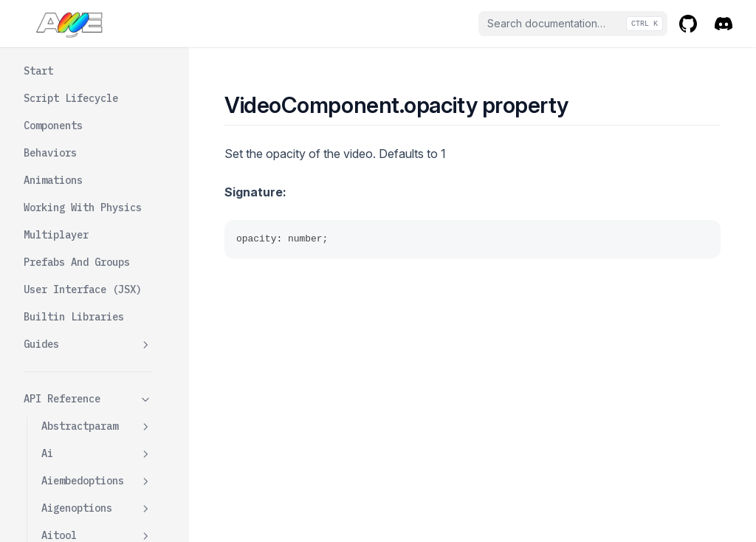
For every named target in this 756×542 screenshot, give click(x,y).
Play (71, 346)
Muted (74, 264)
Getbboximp (89, 182)
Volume (77, 373)
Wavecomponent (97, 471)
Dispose (80, 154)
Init (71, 209)
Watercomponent (97, 443)
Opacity (80, 291)
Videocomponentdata (97, 408)
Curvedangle (92, 100)
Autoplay (83, 72)
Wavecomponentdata (97, 505)
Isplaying (86, 236)
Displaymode (92, 127)
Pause (74, 318)
